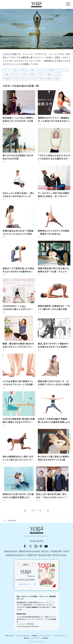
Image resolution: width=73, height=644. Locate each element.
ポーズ (7, 70)
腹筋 (32, 70)
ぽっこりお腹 (38, 79)
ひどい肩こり (27, 79)
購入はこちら (25, 584)
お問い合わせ (9, 636)
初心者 (17, 79)
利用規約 (34, 636)
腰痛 (32, 74)
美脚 (49, 74)
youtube (46, 546)
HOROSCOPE (45, 555)
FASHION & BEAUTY (15, 555)
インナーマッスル (62, 70)
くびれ (58, 74)
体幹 (15, 70)
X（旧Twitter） (31, 546)
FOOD (66, 552)
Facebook (26, 546)
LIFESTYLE (32, 555)
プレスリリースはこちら (22, 636)
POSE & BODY (11, 552)
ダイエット (42, 70)
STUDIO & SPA (59, 555)
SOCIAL (45, 552)
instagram (36, 546)
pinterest (41, 546)
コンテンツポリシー (60, 636)
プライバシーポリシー (46, 636)
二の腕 (24, 74)
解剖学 (24, 70)
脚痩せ (57, 79)
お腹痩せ (49, 79)
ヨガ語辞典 (45, 638)
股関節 (51, 70)
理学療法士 (8, 79)
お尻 (41, 74)
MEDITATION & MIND (29, 552)
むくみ (15, 74)
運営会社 (27, 638)
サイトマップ (35, 638)
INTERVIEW (56, 552)
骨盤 (7, 74)
